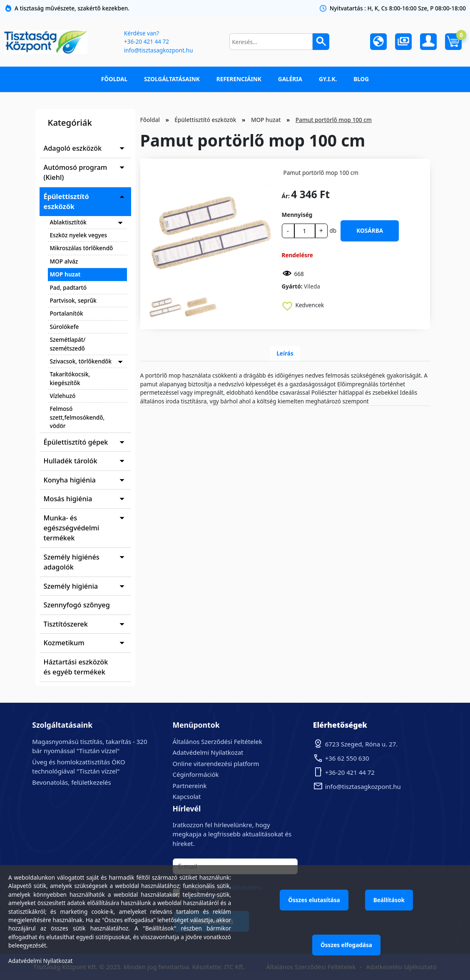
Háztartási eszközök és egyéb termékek (76, 667)
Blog (361, 79)
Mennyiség (297, 215)
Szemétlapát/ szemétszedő (68, 344)
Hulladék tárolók (71, 461)
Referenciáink (239, 79)
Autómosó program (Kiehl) (76, 172)
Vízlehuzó (63, 396)
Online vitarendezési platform (216, 764)
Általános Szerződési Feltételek (218, 741)
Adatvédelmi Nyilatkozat (208, 752)
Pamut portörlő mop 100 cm (334, 120)
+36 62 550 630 (347, 758)
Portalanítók (67, 313)
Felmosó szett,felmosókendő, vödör (77, 417)
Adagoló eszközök (73, 148)
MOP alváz (64, 261)
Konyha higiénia (70, 480)
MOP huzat (65, 274)
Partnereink (190, 786)
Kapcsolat (187, 796)
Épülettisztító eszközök (66, 201)
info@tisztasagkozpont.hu (158, 50)
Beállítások (389, 900)
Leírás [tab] (285, 353)
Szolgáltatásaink (172, 79)
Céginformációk (196, 774)
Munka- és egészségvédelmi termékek (72, 528)
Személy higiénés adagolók (72, 562)
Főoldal (114, 79)
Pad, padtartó (68, 287)
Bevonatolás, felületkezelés (71, 782)
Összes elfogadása (346, 945)
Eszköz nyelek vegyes (79, 235)
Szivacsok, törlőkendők (81, 361)
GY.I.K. (328, 79)
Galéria (290, 79)
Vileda (312, 286)
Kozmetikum (64, 643)
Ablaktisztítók (68, 222)
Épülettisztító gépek (76, 442)
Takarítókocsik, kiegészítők (70, 378)
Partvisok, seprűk (73, 300)
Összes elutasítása (314, 900)
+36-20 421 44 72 (147, 41)
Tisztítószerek (66, 624)
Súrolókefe (65, 327)
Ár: (286, 196)
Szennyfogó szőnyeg (77, 605)
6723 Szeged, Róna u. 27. (362, 744)
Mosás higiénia (68, 499)
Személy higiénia (71, 586)
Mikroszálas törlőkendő (82, 248)
